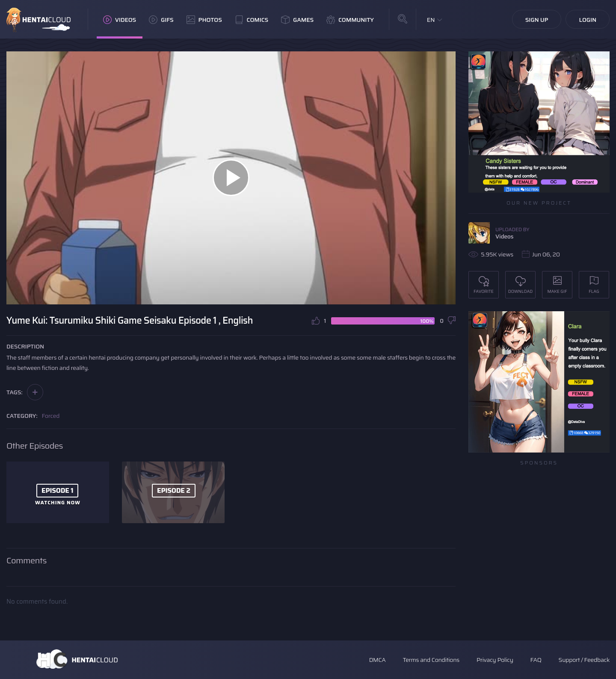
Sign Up (537, 20)
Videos (120, 20)
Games (297, 20)
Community (350, 20)
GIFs (161, 20)
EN (431, 20)
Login (588, 20)
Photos (204, 20)
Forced (51, 416)
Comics (252, 20)
